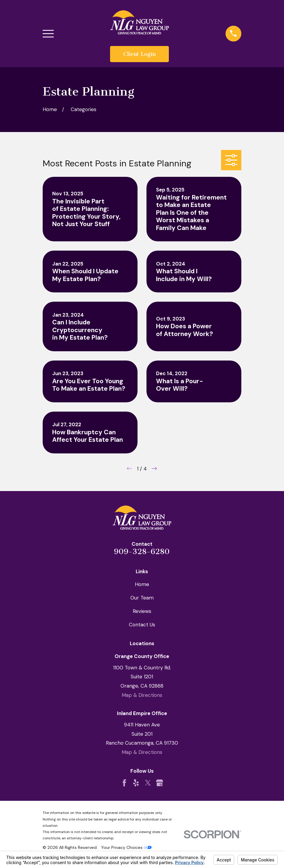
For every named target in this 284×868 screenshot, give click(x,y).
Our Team (142, 598)
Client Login (139, 54)
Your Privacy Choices (126, 847)
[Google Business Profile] (160, 783)
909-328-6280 (142, 552)
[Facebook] (124, 783)
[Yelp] (136, 783)
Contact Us (142, 625)
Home (142, 584)
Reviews (142, 611)
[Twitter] (148, 783)
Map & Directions (142, 695)
